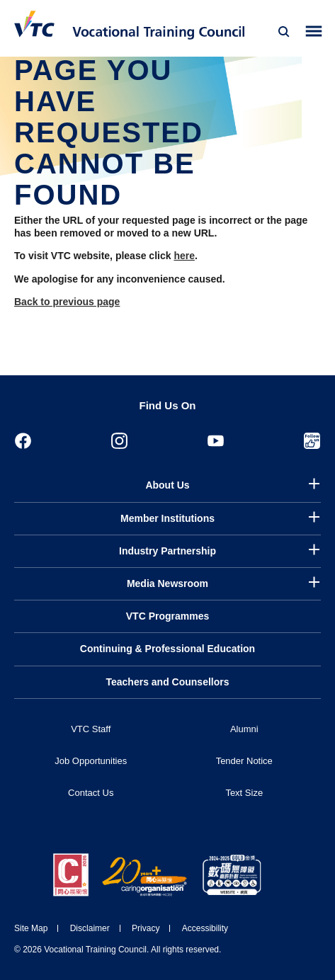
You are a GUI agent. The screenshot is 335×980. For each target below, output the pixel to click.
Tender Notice (244, 761)
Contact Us (91, 793)
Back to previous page (67, 302)
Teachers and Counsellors (167, 682)
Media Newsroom (167, 583)
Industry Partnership (167, 551)
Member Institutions (167, 518)
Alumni (244, 729)
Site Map (31, 928)
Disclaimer (90, 928)
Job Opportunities (91, 761)
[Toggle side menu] (314, 32)
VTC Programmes (167, 616)
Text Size (244, 793)
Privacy (146, 928)
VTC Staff (91, 729)
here (184, 256)
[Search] (284, 32)
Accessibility (205, 928)
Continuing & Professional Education (167, 649)
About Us (167, 485)
